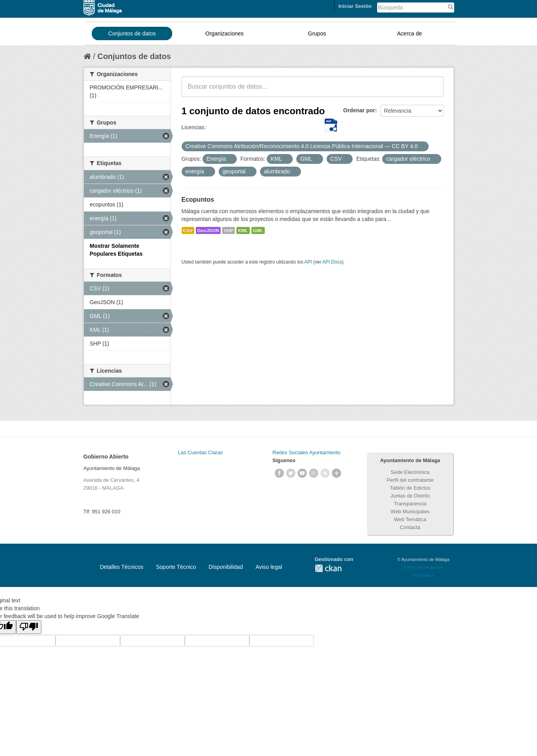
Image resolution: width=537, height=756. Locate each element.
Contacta (410, 527)
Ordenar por (359, 110)
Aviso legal (269, 567)
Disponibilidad (226, 567)
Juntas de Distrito (410, 496)
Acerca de (410, 33)
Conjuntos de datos (132, 33)
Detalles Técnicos (122, 567)
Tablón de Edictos (410, 488)
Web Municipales (410, 512)
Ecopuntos (198, 200)
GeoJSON (208, 230)
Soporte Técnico (176, 567)
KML (243, 230)
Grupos (317, 33)
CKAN (328, 568)
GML (258, 230)
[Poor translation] (29, 627)
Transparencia (410, 504)
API (308, 262)
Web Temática (410, 519)
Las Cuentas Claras (201, 452)
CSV (188, 230)
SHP (229, 230)
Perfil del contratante (410, 480)
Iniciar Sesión (355, 6)
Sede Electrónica (410, 472)
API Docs (332, 262)
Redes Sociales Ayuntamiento (307, 452)
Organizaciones (224, 33)
